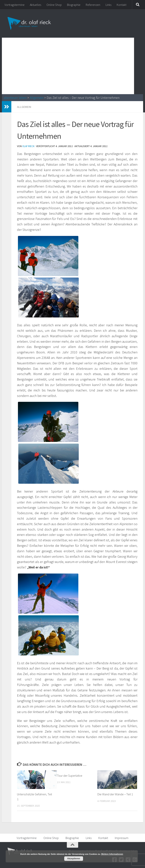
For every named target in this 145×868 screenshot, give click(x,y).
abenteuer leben (15, 98)
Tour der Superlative (70, 775)
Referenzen (93, 5)
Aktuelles (35, 5)
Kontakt (121, 5)
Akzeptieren (74, 859)
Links (108, 5)
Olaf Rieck (29, 146)
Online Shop (54, 5)
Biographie (74, 5)
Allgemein (37, 98)
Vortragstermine (15, 5)
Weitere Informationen (112, 854)
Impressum (122, 837)
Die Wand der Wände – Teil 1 (115, 794)
